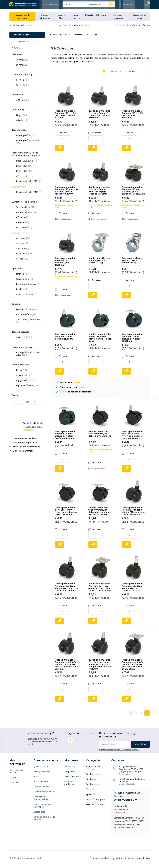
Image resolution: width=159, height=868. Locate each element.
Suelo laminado (30, 209)
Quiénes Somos (41, 769)
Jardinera (30, 276)
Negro (30, 117)
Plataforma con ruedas (30, 286)
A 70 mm (30, 102)
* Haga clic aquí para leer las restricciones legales (119, 752)
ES (120, 4)
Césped (30, 261)
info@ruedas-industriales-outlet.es (132, 782)
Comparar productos (69, 785)
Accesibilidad (39, 814)
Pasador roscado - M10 (30, 194)
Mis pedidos (70, 774)
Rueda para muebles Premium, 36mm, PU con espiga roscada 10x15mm (99, 116)
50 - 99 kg (30, 87)
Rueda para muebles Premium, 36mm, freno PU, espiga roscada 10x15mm (99, 193)
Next (147, 715)
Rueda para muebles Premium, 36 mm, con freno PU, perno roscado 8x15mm (66, 193)
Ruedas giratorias (94, 776)
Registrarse (70, 769)
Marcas (78, 37)
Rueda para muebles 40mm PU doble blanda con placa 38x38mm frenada (66, 437)
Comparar (61, 135)
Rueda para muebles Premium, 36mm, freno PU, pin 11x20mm (66, 264)
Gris (30, 122)
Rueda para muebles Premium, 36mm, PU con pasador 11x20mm (133, 116)
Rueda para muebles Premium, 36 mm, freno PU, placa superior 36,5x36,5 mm (134, 193)
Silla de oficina (30, 281)
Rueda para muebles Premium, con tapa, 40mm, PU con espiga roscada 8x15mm (134, 513)
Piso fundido (30, 230)
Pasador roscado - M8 (30, 183)
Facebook (70, 742)
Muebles (30, 291)
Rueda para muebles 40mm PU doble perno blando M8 (66, 339)
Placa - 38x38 (30, 168)
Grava (30, 246)
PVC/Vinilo (30, 241)
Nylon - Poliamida (30, 311)
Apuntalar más (18, 189)
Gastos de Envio (41, 784)
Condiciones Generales (44, 794)
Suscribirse (140, 746)
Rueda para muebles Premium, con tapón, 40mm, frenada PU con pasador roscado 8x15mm (66, 667)
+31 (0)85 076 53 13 (128, 769)
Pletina (30, 372)
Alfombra (30, 219)
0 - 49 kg (30, 82)
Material (89, 17)
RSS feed (129, 860)
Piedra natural (30, 256)
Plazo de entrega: (76, 27)
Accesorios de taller (95, 806)
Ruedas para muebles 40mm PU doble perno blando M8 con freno (100, 340)
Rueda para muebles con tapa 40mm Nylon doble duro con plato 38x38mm (67, 513)
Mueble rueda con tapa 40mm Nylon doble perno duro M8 (100, 436)
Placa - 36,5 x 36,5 (30, 163)
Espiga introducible (30, 387)
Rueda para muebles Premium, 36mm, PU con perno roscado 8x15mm (66, 116)
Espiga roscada (30, 382)
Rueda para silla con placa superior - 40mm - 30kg (99, 262)
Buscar (112, 4)
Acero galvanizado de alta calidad (30, 356)
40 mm (30, 62)
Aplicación (101, 17)
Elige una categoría (22, 37)
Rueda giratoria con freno (30, 144)
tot (27, 404)
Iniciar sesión (129, 4)
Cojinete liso (30, 339)
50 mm (30, 67)
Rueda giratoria (30, 137)
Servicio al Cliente (50, 4)
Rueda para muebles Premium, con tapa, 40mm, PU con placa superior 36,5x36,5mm (100, 589)
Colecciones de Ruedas (59, 37)
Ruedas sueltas (93, 786)
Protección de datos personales (43, 808)
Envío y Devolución (42, 774)
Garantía (37, 779)
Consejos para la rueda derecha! (44, 820)
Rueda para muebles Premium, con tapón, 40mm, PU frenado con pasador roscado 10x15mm (100, 667)
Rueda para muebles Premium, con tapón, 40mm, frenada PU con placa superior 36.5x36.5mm (133, 667)
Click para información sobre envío (67, 208)
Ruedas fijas (92, 781)
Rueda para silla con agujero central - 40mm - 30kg (133, 262)
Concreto (30, 251)
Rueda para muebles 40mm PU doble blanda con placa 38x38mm (133, 340)
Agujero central (30, 377)
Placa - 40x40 (30, 173)
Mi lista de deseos (73, 779)
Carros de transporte (96, 801)
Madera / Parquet (30, 214)
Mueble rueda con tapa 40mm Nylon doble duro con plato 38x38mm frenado (100, 513)
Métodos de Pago (42, 789)
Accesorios (92, 37)
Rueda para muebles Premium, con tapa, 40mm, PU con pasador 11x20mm (133, 589)
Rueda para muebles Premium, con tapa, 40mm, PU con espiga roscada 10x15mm (67, 589)
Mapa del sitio (143, 860)
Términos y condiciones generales (106, 860)
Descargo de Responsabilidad (41, 800)
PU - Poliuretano (30, 317)
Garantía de (23, 27)
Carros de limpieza (30, 296)
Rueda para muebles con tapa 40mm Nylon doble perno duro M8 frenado (133, 437)
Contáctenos (29, 432)
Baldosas (30, 225)
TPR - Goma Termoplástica (30, 323)
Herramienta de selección (93, 770)
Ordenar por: (116, 73)
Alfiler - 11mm (30, 178)
